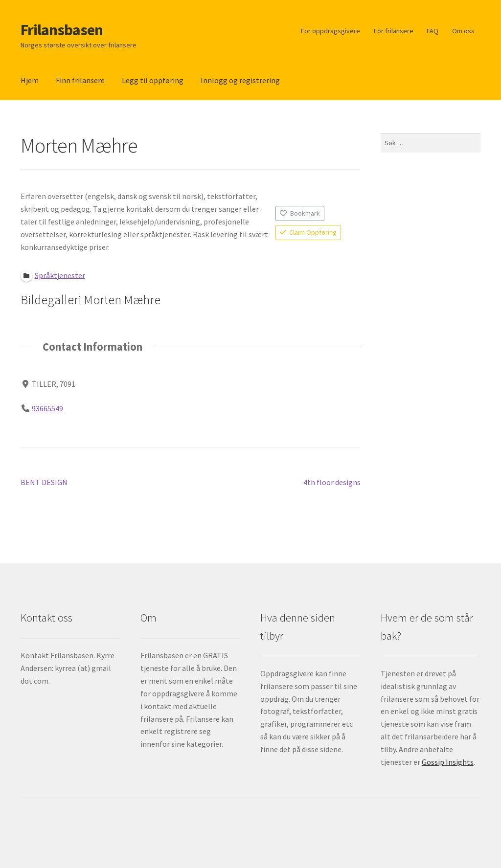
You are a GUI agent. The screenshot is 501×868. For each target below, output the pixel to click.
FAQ (433, 31)
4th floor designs (332, 483)
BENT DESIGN (44, 483)
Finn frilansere (80, 80)
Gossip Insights (448, 762)
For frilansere (394, 31)
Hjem (30, 80)
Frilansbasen (62, 30)
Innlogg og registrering (240, 80)
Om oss (463, 31)
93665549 (47, 408)
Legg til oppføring (153, 80)
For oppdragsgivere (330, 31)
